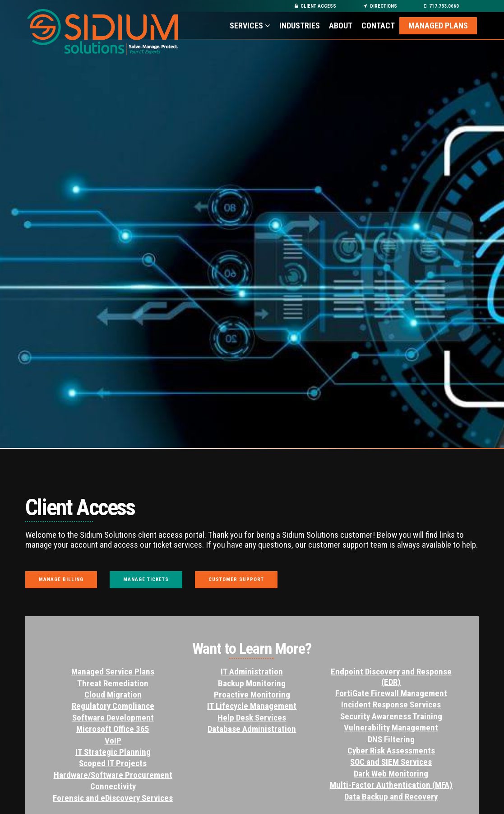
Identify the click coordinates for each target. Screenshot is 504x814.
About (341, 26)
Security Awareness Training (391, 716)
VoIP (113, 741)
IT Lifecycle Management (252, 706)
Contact (378, 26)
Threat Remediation (113, 683)
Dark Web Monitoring (391, 774)
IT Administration (252, 672)
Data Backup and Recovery (391, 797)
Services (250, 26)
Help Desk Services (252, 718)
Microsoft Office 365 (113, 729)
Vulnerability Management (391, 728)
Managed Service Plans (113, 672)
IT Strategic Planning (113, 752)
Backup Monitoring (252, 683)
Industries (300, 26)
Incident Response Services (391, 705)
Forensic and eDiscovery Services (113, 798)
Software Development (113, 718)
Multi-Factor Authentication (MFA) (391, 785)
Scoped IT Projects (113, 763)
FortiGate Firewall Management (391, 693)
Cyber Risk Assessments (391, 751)
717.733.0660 (442, 6)
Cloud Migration (113, 695)
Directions (380, 6)
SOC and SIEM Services (391, 762)
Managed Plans (438, 26)
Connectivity (113, 786)
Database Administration (252, 729)
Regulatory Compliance (113, 706)
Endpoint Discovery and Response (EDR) (391, 677)
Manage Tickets (146, 579)
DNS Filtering (391, 739)
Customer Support (236, 579)
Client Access (315, 6)
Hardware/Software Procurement (113, 775)
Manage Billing (61, 579)
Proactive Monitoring (252, 695)
